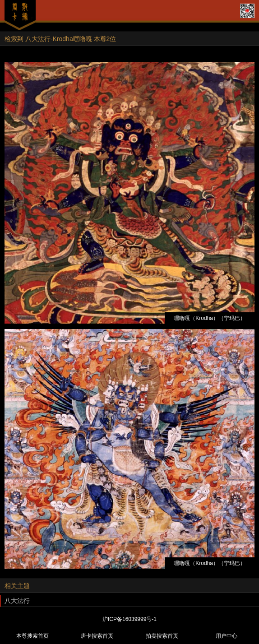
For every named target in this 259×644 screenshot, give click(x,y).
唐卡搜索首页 (97, 636)
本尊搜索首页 (32, 636)
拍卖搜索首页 (162, 636)
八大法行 (17, 601)
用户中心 (227, 636)
